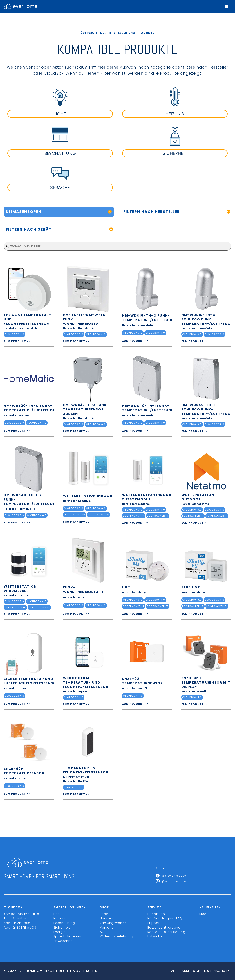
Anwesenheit (64, 941)
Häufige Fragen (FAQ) (166, 918)
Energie (60, 932)
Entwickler (156, 936)
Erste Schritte (15, 918)
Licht (57, 914)
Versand (107, 927)
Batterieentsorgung (164, 927)
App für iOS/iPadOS (20, 927)
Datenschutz (217, 971)
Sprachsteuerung (68, 936)
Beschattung (64, 923)
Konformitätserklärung (166, 932)
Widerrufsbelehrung (117, 936)
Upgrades (108, 918)
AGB (103, 932)
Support (154, 923)
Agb (197, 971)
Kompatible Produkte (21, 914)
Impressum (179, 971)
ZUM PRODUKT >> (17, 341)
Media (205, 914)
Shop (104, 914)
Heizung (60, 918)
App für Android (17, 923)
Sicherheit (62, 927)
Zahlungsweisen (113, 923)
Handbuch (156, 914)
